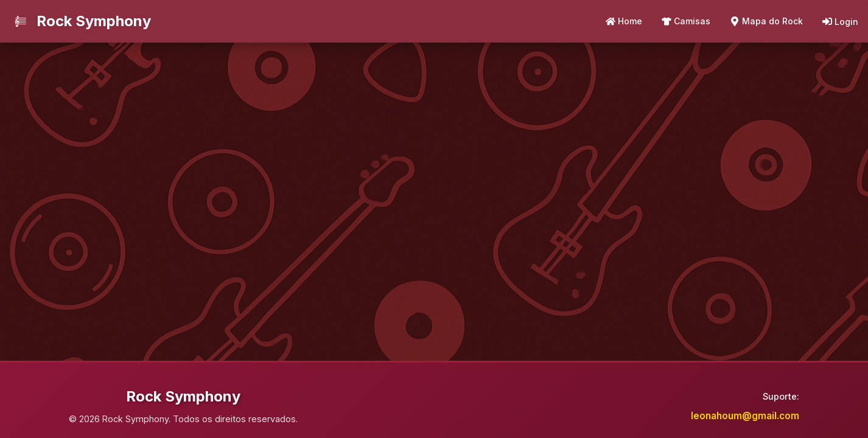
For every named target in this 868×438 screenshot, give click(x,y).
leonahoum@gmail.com (745, 416)
